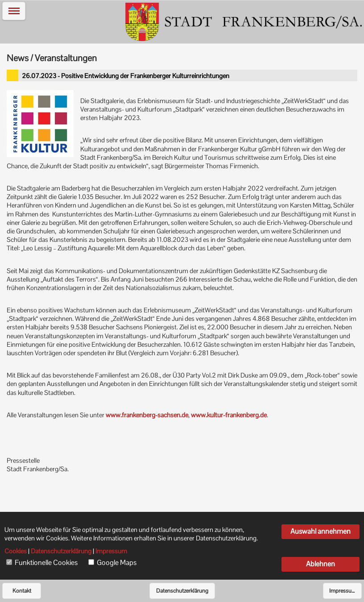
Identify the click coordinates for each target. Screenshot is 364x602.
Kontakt (22, 591)
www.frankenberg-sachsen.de (147, 415)
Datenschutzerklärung (182, 591)
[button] (14, 11)
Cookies (16, 551)
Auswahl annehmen (321, 531)
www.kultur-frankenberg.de (229, 415)
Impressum (343, 591)
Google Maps (117, 563)
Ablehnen (321, 564)
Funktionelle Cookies (46, 563)
